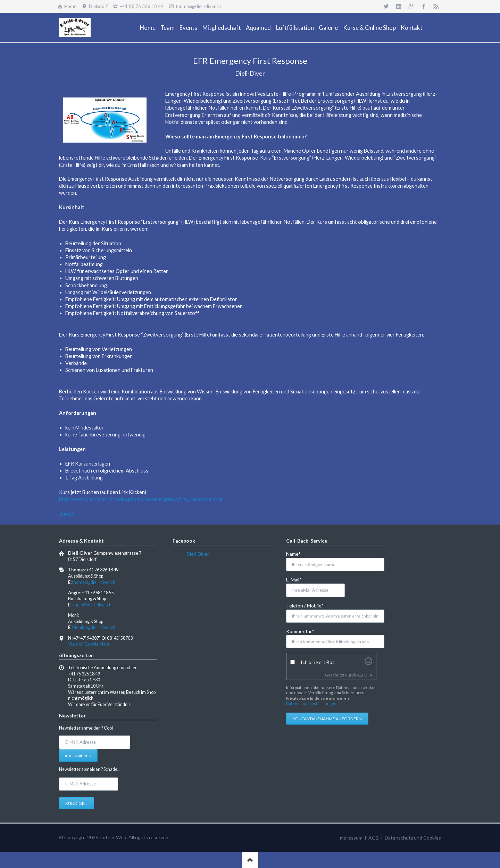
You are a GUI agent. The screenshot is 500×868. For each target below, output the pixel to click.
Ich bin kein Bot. (318, 662)
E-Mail (297, 579)
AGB (374, 838)
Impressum (350, 838)
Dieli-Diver (198, 554)
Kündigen (76, 803)
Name (297, 554)
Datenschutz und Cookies (413, 838)
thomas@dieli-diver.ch (94, 582)
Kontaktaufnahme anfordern (327, 719)
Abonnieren (78, 756)
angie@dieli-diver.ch (92, 605)
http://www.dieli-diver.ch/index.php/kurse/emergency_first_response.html (141, 499)
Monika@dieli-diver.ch (94, 627)
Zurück (67, 514)
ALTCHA (365, 675)
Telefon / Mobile (305, 605)
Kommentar (300, 631)
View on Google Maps (89, 644)
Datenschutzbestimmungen (311, 703)
